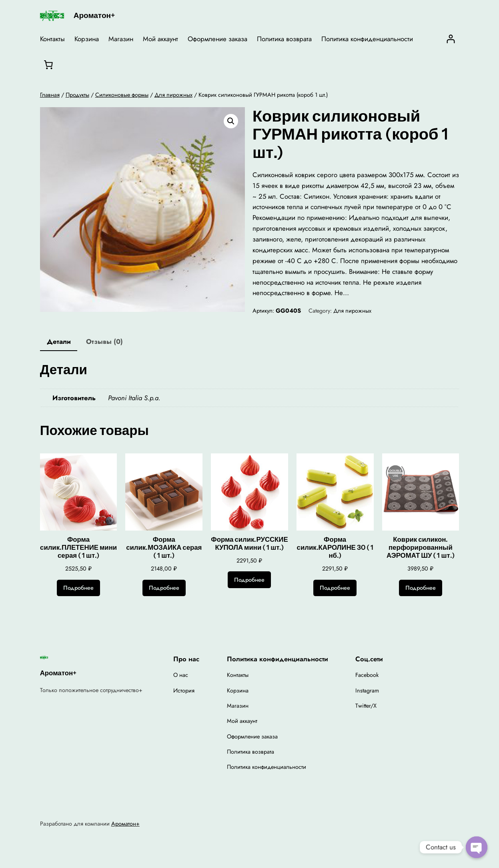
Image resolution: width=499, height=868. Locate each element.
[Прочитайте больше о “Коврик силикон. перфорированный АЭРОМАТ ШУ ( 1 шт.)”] (421, 588)
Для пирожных (173, 95)
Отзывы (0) (104, 341)
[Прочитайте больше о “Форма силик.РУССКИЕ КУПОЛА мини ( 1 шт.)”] (249, 580)
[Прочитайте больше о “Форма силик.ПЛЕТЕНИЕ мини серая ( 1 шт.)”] (78, 588)
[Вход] (451, 39)
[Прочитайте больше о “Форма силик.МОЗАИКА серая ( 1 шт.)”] (164, 588)
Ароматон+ (94, 15)
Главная (50, 95)
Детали (59, 341)
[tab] (59, 342)
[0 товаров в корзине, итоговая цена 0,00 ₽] (48, 65)
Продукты (77, 95)
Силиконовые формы (122, 95)
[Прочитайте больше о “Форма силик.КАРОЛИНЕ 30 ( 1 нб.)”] (335, 588)
